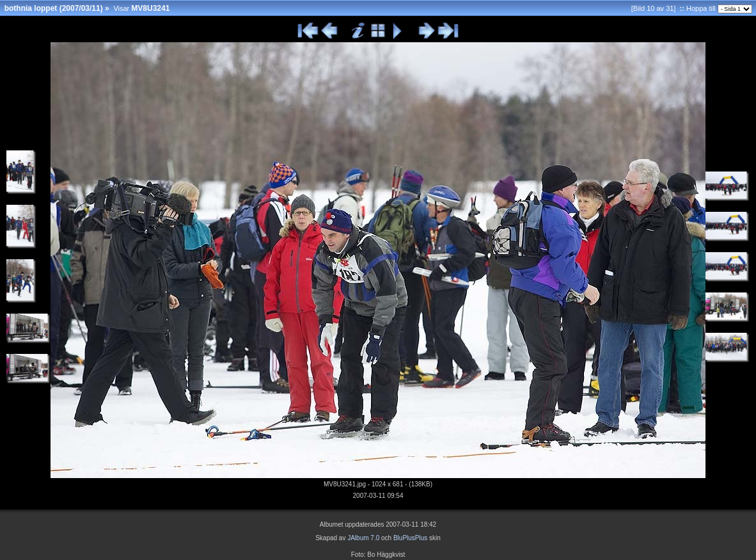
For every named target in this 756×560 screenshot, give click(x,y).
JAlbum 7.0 (363, 538)
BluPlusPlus (410, 538)
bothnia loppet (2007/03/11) (54, 8)
